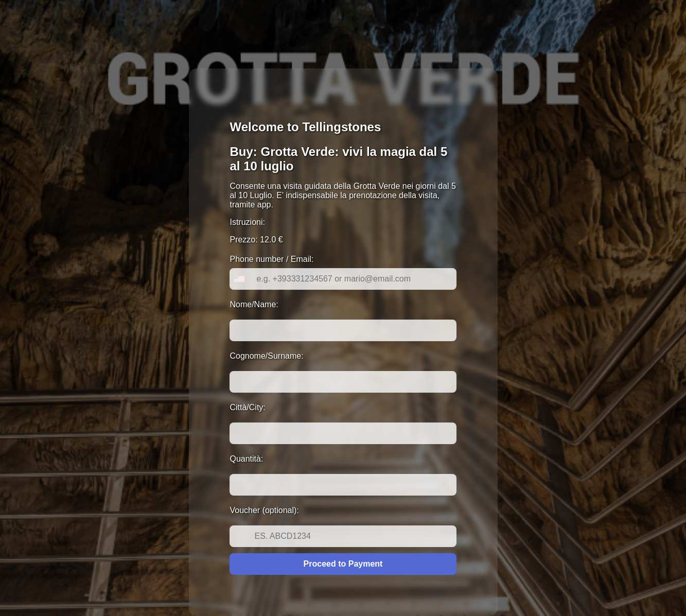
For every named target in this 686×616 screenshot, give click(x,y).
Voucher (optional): (264, 510)
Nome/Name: (254, 304)
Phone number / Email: (271, 259)
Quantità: (246, 459)
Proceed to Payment (343, 564)
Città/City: (247, 407)
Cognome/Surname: (266, 356)
